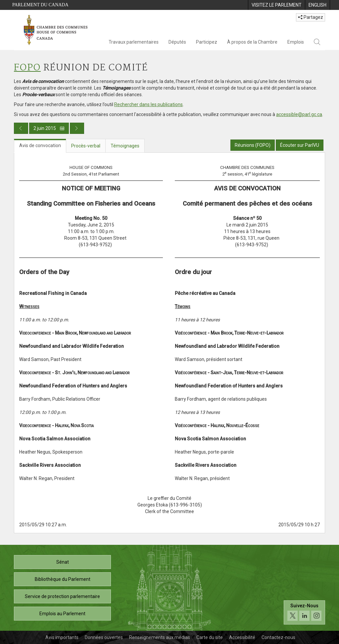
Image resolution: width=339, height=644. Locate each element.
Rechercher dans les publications (148, 104)
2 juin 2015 (49, 128)
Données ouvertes (104, 637)
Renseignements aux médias (160, 637)
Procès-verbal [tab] (86, 146)
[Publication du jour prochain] (77, 128)
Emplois (296, 42)
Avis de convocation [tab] (40, 145)
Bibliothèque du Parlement (63, 579)
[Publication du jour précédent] (21, 128)
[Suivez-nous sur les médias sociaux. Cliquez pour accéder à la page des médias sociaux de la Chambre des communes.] (304, 612)
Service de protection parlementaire (62, 596)
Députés (177, 42)
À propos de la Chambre (252, 42)
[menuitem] (276, 5)
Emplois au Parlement (62, 614)
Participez (207, 42)
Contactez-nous (278, 637)
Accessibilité (242, 637)
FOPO (27, 68)
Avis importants (62, 637)
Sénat (63, 562)
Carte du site (210, 637)
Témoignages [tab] (125, 146)
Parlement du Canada (40, 5)
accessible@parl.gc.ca (299, 114)
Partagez (311, 17)
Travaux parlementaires (134, 42)
